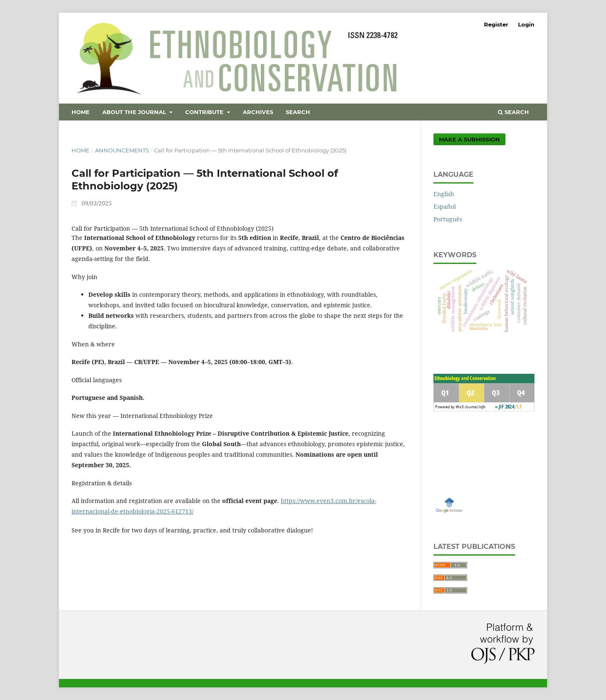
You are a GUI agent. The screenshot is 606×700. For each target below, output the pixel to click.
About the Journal (135, 112)
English (444, 194)
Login (526, 24)
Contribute (205, 112)
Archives (258, 112)
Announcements (122, 150)
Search (298, 112)
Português (448, 219)
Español (445, 206)
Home (81, 112)
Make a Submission (469, 139)
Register (496, 24)
